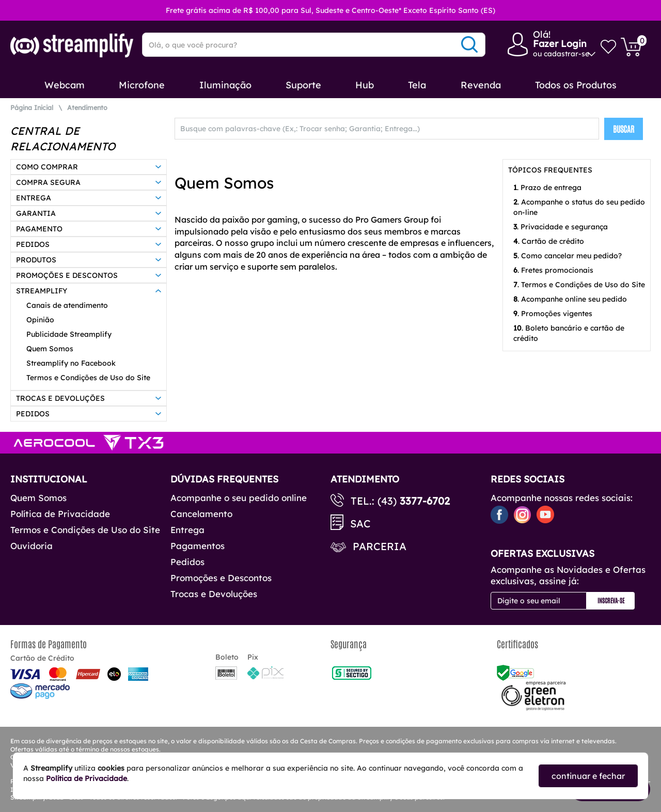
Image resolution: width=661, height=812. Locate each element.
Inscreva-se (611, 600)
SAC (360, 524)
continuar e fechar (588, 776)
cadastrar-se (566, 54)
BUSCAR (624, 129)
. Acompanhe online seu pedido (570, 299)
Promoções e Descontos (221, 578)
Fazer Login (560, 44)
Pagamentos (198, 546)
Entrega (187, 530)
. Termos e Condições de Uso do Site (579, 285)
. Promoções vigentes (553, 314)
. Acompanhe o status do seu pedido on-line (579, 207)
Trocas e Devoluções (214, 594)
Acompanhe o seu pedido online (239, 498)
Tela (417, 85)
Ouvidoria (32, 546)
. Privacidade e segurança (561, 227)
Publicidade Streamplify (69, 334)
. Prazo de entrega (547, 188)
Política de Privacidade (60, 514)
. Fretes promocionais (553, 270)
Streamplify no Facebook (71, 363)
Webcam (65, 85)
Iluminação (225, 85)
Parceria (380, 546)
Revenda (481, 85)
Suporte (303, 85)
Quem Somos (50, 349)
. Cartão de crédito (549, 241)
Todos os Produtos (576, 85)
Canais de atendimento (67, 305)
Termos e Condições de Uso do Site (88, 378)
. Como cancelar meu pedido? (568, 256)
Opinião (40, 320)
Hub (365, 85)
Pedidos (187, 562)
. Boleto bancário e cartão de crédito (569, 333)
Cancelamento (201, 514)
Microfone (142, 85)
